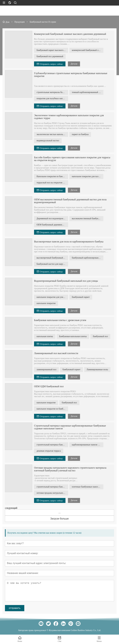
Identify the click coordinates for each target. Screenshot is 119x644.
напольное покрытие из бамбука (51, 409)
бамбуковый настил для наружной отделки (52, 264)
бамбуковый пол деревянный (50, 56)
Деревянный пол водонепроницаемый (52, 219)
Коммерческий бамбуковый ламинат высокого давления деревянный (70, 34)
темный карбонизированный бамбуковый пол (88, 92)
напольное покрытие (46, 303)
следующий (11, 508)
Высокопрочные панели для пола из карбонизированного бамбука (69, 242)
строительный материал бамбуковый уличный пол (52, 487)
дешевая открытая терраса (49, 451)
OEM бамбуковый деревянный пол (52, 225)
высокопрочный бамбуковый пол (52, 258)
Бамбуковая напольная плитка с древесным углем (60, 320)
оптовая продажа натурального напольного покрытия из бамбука (52, 493)
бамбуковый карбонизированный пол (88, 258)
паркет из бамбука (80, 134)
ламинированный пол (46, 369)
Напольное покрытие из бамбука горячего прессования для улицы (52, 176)
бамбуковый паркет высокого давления (52, 50)
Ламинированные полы (97, 369)
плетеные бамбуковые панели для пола (88, 487)
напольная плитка (45, 336)
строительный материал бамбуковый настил (52, 445)
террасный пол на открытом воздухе (52, 183)
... (59, 512)
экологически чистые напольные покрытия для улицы (52, 134)
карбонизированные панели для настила (88, 445)
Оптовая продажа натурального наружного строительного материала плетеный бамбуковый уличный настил (70, 469)
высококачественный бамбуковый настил (88, 219)
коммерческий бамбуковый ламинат (88, 50)
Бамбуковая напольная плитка (73, 336)
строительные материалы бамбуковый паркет (52, 92)
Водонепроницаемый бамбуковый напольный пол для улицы (66, 281)
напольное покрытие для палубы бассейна (88, 176)
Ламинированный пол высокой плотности (56, 353)
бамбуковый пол (100, 336)
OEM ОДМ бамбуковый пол (49, 386)
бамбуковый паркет (81, 297)
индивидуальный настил (48, 141)
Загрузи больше (59, 519)
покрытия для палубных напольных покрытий (52, 98)
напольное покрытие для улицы (51, 297)
